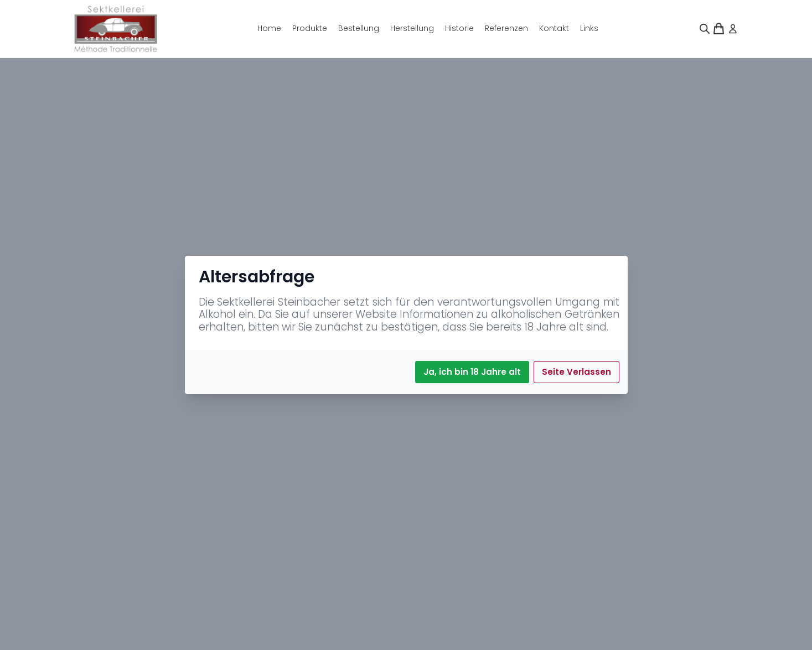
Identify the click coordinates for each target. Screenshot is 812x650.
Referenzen (506, 28)
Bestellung (359, 28)
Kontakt (554, 28)
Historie (459, 28)
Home (269, 28)
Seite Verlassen (576, 372)
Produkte (310, 28)
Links (589, 28)
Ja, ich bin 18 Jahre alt (472, 372)
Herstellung (412, 28)
